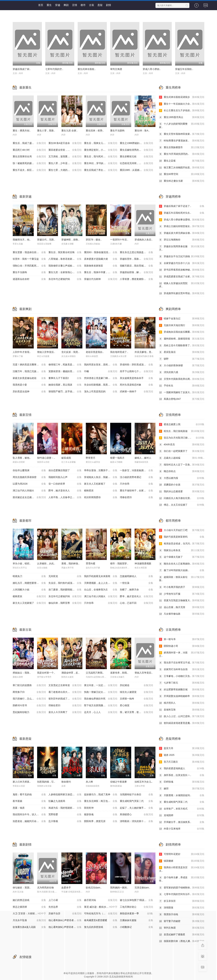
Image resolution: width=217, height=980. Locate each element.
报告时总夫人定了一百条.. (182, 465)
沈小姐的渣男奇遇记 (136, 477)
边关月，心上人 (101, 712)
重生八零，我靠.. (46, 131)
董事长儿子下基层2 (65, 378)
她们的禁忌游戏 (29, 900)
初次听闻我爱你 (101, 497)
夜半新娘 (29, 801)
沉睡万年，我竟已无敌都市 (29, 371)
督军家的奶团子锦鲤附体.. (182, 888)
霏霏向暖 (91, 563)
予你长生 (182, 386)
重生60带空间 (182, 174)
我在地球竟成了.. (119, 352)
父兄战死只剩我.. (95, 673)
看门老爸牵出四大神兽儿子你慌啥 (66, 692)
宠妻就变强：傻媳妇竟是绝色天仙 (66, 371)
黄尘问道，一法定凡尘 (101, 685)
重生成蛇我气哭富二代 (136, 801)
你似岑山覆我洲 (29, 471)
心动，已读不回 (136, 603)
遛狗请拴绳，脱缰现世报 (182, 339)
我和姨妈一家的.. (119, 888)
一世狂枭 (136, 583)
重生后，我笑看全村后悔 (65, 252)
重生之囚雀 (182, 161)
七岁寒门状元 (182, 683)
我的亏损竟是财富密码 (182, 537)
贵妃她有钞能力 (29, 712)
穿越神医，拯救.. (70, 240)
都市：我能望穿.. (119, 563)
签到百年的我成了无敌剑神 (65, 699)
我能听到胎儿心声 (65, 477)
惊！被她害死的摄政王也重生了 (29, 163)
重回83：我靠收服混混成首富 (101, 252)
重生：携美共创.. (22, 131)
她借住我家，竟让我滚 (65, 385)
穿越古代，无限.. (46, 240)
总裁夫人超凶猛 (182, 458)
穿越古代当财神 (101, 279)
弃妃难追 (136, 685)
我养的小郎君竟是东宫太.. (182, 869)
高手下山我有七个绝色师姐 (136, 371)
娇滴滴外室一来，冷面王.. (182, 654)
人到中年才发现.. (22, 352)
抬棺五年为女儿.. (144, 782)
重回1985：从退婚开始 (136, 170)
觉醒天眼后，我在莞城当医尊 (136, 266)
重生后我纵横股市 (182, 147)
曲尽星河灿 (101, 900)
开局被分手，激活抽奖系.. (182, 822)
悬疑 (100, 5)
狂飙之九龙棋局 (65, 801)
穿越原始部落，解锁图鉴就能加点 (138, 272)
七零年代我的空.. (54, 69)
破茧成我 (66, 458)
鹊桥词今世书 (29, 706)
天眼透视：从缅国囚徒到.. (182, 795)
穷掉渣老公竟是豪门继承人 (101, 378)
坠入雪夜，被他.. (22, 458)
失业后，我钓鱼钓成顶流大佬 (65, 583)
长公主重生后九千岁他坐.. (182, 111)
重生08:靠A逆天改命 (65, 143)
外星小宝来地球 (182, 829)
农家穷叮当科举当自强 (182, 669)
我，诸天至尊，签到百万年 (136, 712)
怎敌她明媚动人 (136, 576)
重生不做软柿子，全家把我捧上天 (138, 491)
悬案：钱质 (29, 808)
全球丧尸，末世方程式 (182, 809)
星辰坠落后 (182, 352)
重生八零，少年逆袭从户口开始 (65, 163)
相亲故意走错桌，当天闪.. (182, 544)
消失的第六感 (182, 372)
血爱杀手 (66, 888)
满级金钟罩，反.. (70, 673)
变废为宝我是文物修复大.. (182, 601)
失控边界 (65, 907)
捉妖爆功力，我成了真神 (101, 795)
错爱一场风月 (117, 458)
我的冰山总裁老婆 (182, 492)
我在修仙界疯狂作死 (101, 699)
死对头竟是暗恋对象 (136, 385)
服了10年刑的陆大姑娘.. (182, 570)
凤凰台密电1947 (182, 399)
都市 (83, 5)
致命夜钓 (66, 782)
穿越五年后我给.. (184, 69)
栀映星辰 (101, 491)
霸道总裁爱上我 (182, 424)
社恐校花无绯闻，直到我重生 (136, 163)
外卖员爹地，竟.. (144, 352)
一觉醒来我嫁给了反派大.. (182, 392)
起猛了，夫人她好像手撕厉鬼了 (136, 808)
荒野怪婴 (65, 815)
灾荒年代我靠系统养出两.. (182, 379)
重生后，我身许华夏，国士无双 (101, 272)
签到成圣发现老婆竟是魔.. (182, 723)
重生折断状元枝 (136, 157)
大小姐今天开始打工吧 (182, 530)
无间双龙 (65, 576)
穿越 (58, 5)
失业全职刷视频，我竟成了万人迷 (102, 385)
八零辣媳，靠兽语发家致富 (65, 259)
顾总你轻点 (182, 471)
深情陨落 (182, 908)
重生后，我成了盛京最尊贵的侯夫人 (31, 143)
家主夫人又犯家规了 (101, 484)
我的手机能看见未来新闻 (101, 576)
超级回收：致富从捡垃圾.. (182, 579)
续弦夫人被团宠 (136, 692)
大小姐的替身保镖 (182, 366)
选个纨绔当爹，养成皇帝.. (182, 879)
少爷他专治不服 (182, 594)
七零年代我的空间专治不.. (182, 894)
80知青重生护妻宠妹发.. (182, 141)
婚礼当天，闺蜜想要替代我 (29, 583)
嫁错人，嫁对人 (143, 458)
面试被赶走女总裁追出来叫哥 (29, 497)
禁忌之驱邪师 (29, 907)
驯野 (182, 359)
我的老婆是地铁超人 (182, 769)
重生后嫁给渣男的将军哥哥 (136, 150)
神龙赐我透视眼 (143, 563)
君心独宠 (136, 706)
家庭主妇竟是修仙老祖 (29, 378)
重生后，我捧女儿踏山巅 (101, 143)
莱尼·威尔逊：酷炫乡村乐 (101, 907)
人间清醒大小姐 (29, 590)
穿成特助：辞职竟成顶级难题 (136, 365)
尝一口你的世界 (65, 484)
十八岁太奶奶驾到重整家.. (182, 125)
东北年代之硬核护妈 (65, 279)
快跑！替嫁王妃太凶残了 (101, 692)
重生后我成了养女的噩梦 (101, 170)
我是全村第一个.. (46, 673)
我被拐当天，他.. (22, 240)
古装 (92, 5)
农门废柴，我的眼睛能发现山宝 (65, 590)
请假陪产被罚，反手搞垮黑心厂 (65, 392)
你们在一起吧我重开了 (182, 451)
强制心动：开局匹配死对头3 (29, 266)
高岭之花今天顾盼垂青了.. (182, 346)
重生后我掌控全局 (29, 157)
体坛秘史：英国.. (22, 888)
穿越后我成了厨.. (22, 69)
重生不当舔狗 (117, 131)
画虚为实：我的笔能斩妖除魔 (65, 808)
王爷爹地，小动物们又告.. (182, 676)
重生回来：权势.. (95, 131)
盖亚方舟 (182, 748)
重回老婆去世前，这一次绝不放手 (66, 150)
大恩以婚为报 (182, 478)
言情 (75, 5)
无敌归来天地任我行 (182, 325)
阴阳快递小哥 (182, 646)
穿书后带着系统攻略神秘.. (182, 270)
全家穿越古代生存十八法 (182, 263)
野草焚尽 (91, 458)
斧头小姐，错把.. (22, 563)
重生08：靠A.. (142, 131)
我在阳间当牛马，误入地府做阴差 (31, 815)
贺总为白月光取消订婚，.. (182, 438)
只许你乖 (136, 484)
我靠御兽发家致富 (101, 266)
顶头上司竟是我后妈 (101, 392)
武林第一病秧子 (136, 392)
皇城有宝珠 (182, 710)
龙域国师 (182, 815)
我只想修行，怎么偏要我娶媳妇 (29, 699)
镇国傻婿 (182, 861)
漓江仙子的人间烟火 (29, 491)
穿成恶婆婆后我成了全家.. (182, 277)
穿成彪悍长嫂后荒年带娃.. (182, 293)
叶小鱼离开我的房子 (182, 587)
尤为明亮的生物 (45, 888)
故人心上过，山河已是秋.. (182, 716)
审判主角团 (116, 69)
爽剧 (66, 5)
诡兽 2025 (182, 755)
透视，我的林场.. (70, 563)
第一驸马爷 (182, 639)
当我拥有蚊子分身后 (136, 795)
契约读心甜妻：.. (46, 458)
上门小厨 (65, 900)
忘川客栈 (65, 821)
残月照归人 (182, 703)
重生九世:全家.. (70, 131)
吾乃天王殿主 (182, 762)
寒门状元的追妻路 (29, 685)
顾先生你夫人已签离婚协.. (182, 564)
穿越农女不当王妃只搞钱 (182, 257)
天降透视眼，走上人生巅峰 (101, 583)
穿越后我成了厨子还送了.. (182, 206)
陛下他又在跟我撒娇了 (101, 706)
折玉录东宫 (182, 901)
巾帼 (101, 371)
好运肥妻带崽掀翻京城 (182, 690)
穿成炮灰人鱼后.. (144, 240)
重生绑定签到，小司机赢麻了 (101, 150)
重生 (49, 5)
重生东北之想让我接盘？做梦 (136, 252)
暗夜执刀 (29, 576)
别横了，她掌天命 (136, 590)
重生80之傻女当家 (182, 181)
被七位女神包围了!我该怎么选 (136, 900)
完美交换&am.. (142, 888)
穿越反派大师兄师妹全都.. (182, 233)
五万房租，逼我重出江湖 (65, 157)
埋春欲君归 (136, 497)
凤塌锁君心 (136, 815)
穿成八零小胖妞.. (152, 69)
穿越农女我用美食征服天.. (182, 248)
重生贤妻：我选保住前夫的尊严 (29, 252)
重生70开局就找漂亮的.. (182, 154)
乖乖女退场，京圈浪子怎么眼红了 (102, 471)
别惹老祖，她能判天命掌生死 (29, 821)
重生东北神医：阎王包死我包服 (101, 801)
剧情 (108, 5)
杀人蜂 (89, 782)
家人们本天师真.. (22, 782)
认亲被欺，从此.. (46, 563)
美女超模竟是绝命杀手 (136, 378)
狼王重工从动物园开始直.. (182, 168)
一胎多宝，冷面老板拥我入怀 (136, 471)
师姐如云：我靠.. (22, 673)
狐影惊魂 (101, 815)
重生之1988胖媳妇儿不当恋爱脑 (137, 143)
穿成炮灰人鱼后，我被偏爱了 (101, 477)
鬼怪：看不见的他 (29, 795)
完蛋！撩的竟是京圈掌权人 (29, 365)
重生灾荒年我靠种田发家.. (182, 134)
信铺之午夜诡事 (119, 782)
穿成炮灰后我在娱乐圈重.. (182, 332)
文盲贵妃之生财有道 (65, 685)
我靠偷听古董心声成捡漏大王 (65, 266)
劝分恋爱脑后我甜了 (65, 471)
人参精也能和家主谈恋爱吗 (65, 795)
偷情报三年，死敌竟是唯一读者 (65, 365)
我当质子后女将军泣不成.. (182, 663)
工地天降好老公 (136, 907)
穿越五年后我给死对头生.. (182, 213)
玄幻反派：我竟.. (70, 352)
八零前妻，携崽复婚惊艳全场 (136, 279)
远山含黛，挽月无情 (182, 607)
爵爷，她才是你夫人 (65, 491)
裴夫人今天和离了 (65, 712)
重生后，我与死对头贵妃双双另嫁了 (102, 157)
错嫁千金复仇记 (182, 319)
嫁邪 (182, 789)
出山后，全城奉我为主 (101, 590)
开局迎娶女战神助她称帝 (182, 696)
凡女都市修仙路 (182, 614)
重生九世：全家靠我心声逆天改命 (66, 272)
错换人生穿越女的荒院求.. (182, 285)
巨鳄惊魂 (182, 782)
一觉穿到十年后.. (119, 240)
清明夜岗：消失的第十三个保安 (136, 821)
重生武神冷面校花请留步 (182, 97)
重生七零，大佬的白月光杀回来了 (66, 170)
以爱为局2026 (29, 484)
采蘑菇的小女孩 (182, 485)
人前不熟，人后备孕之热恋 (65, 497)
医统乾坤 (101, 808)
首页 (41, 5)
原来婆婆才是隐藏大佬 (101, 259)
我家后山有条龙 (182, 550)
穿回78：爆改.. (94, 240)
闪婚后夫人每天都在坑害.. (182, 498)
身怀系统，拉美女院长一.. (182, 775)
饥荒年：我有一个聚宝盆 (29, 259)
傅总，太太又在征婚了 (182, 505)
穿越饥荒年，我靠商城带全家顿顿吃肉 (138, 259)
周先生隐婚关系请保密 (29, 477)
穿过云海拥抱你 (182, 240)
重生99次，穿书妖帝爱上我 (101, 163)
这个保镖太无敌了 (182, 557)
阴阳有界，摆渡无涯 (101, 821)
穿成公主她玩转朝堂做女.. (182, 226)
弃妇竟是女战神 (29, 392)
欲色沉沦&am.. (94, 888)
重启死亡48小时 (29, 150)
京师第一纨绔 (136, 699)
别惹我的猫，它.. (46, 782)
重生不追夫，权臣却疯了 (29, 170)
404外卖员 (182, 445)
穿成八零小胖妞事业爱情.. (182, 220)
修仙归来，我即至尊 (65, 603)
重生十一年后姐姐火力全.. (182, 104)
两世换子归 (29, 692)
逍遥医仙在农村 (29, 279)
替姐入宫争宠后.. (46, 352)
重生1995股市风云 (182, 117)
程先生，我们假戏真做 (182, 431)
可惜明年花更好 (182, 854)
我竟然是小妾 (29, 385)
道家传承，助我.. (119, 673)
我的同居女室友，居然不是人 (101, 365)
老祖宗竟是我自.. (95, 352)
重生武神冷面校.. (87, 69)
